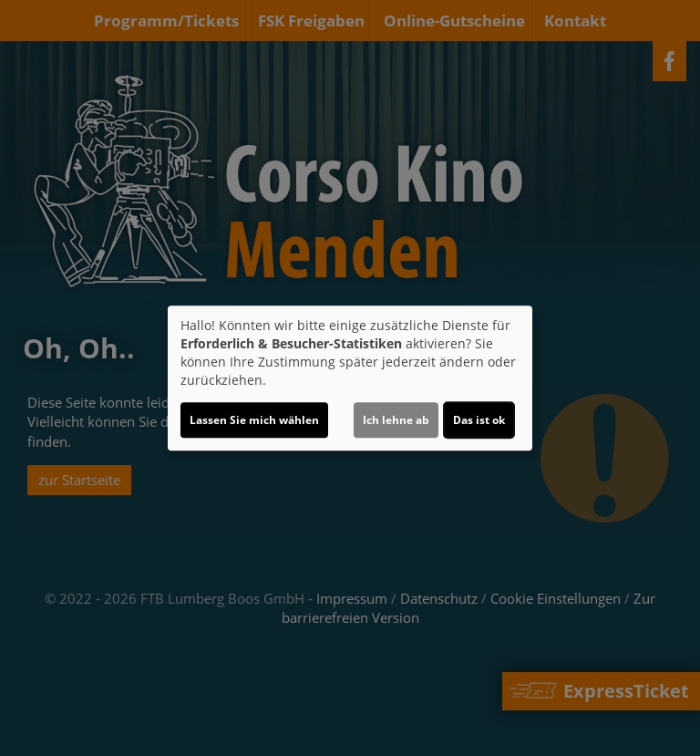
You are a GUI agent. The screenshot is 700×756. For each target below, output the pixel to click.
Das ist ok (479, 420)
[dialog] (350, 378)
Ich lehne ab (396, 420)
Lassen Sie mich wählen (254, 420)
